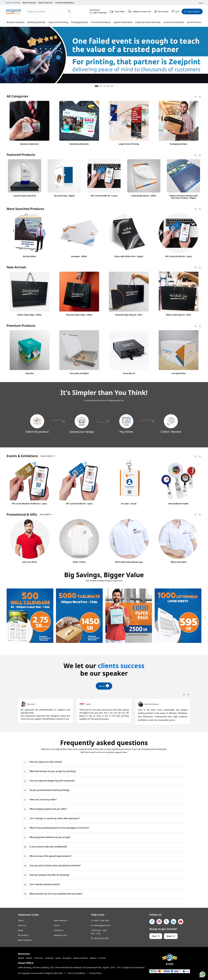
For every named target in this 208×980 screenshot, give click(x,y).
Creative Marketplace (65, 3)
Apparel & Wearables (123, 22)
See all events (48, 456)
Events (57, 925)
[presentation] (196, 97)
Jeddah (29, 958)
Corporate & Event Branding (148, 22)
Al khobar (50, 958)
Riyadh (21, 958)
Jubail (58, 958)
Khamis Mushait (81, 958)
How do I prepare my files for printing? (49, 875)
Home (21, 920)
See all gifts (46, 514)
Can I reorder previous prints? (45, 884)
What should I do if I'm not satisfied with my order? (56, 894)
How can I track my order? (43, 800)
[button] (97, 86)
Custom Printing (13, 3)
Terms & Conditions (76, 973)
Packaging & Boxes (80, 22)
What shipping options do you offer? (48, 809)
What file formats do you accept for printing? (52, 771)
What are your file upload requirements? (50, 856)
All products (23, 935)
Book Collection (46, 3)
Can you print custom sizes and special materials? (55, 866)
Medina (93, 958)
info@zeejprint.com (102, 925)
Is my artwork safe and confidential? (48, 847)
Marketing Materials (36, 22)
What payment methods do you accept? (50, 837)
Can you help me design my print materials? (52, 781)
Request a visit (60, 935)
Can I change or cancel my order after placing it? (54, 818)
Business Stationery (16, 22)
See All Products (194, 22)
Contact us (59, 930)
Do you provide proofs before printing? (49, 790)
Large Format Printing (58, 22)
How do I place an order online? (45, 762)
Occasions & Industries (174, 22)
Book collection (61, 920)
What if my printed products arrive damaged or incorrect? (59, 828)
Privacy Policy (95, 973)
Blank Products (29, 3)
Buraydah (67, 958)
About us (22, 925)
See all (104, 686)
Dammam (39, 958)
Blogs (21, 930)
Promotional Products (101, 22)
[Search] (49, 12)
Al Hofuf (102, 958)
